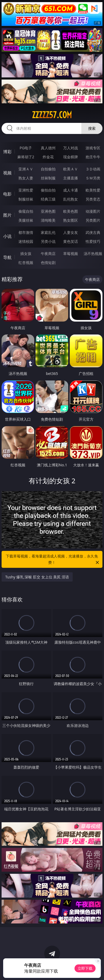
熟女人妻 (26, 178)
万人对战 (71, 148)
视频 (7, 173)
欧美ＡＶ (71, 169)
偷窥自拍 (26, 211)
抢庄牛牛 (93, 157)
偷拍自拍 (48, 190)
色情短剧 (48, 263)
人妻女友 (71, 232)
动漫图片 (93, 211)
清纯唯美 (48, 220)
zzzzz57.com (52, 115)
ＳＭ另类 (93, 178)
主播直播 (71, 178)
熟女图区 (71, 220)
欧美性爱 (93, 190)
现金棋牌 (71, 157)
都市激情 (26, 232)
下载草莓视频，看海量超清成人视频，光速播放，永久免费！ (53, 560)
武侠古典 (93, 232)
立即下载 (85, 968)
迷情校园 (26, 241)
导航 (7, 257)
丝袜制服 (48, 178)
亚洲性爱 (26, 190)
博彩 (7, 152)
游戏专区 (93, 148)
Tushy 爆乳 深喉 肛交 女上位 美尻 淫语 (37, 577)
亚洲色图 (48, 211)
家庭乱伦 (48, 232)
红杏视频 (26, 263)
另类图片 (93, 220)
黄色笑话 (71, 241)
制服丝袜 (26, 199)
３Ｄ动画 (93, 169)
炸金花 (48, 157)
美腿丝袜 (26, 220)
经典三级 (48, 199)
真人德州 (48, 148)
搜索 (92, 128)
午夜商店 (48, 254)
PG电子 (26, 148)
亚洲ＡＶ (26, 169)
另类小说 (48, 241)
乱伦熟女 (71, 199)
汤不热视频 (93, 254)
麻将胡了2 (26, 157)
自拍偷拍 (48, 169)
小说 (7, 236)
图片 (7, 215)
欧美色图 (71, 211)
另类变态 (93, 199)
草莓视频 (71, 254)
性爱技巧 (93, 241)
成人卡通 (71, 190)
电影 (7, 194)
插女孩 (26, 254)
